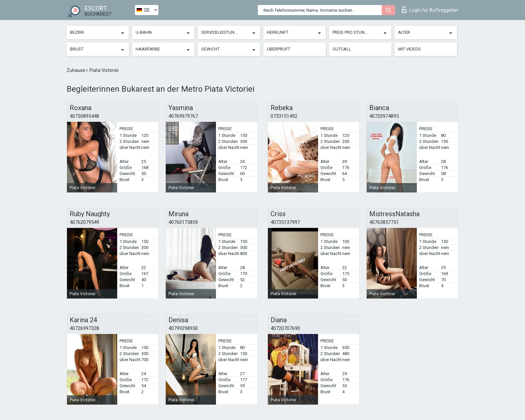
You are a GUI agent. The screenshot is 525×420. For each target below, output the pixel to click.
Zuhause (77, 70)
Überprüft (279, 49)
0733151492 (284, 116)
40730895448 (84, 116)
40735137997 (285, 222)
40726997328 (84, 328)
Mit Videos (409, 49)
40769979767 (183, 116)
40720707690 (285, 328)
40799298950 (183, 328)
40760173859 (183, 222)
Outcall (342, 49)
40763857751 (384, 222)
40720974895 (384, 116)
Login (430, 10)
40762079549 (84, 222)
